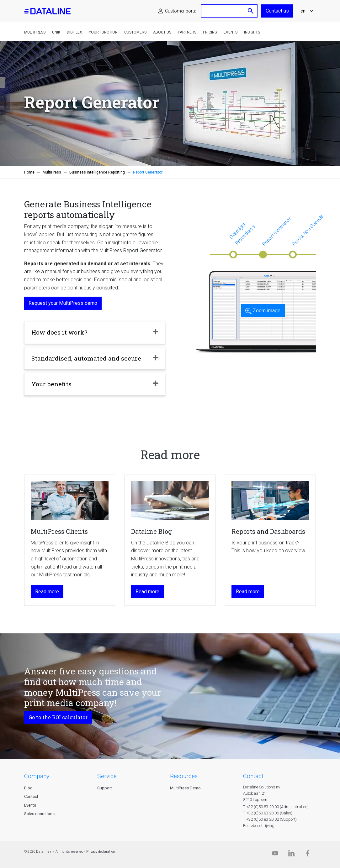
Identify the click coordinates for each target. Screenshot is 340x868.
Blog (28, 788)
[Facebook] (308, 855)
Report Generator (276, 231)
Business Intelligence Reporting (97, 172)
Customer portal (181, 11)
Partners (187, 32)
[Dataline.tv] (275, 855)
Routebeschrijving (259, 826)
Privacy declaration (101, 852)
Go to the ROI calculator (58, 717)
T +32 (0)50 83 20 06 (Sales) (268, 813)
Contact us (277, 11)
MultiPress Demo (185, 788)
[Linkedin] (291, 855)
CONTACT (253, 776)
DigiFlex (74, 32)
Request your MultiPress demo (63, 303)
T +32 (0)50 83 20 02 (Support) (270, 819)
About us (162, 32)
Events (231, 32)
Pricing (210, 32)
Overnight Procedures (242, 234)
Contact (31, 796)
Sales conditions (39, 814)
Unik (56, 32)
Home (29, 172)
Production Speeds (308, 230)
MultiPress (35, 32)
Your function (103, 32)
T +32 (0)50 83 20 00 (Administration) (276, 807)
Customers (135, 32)
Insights (252, 32)
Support (105, 788)
